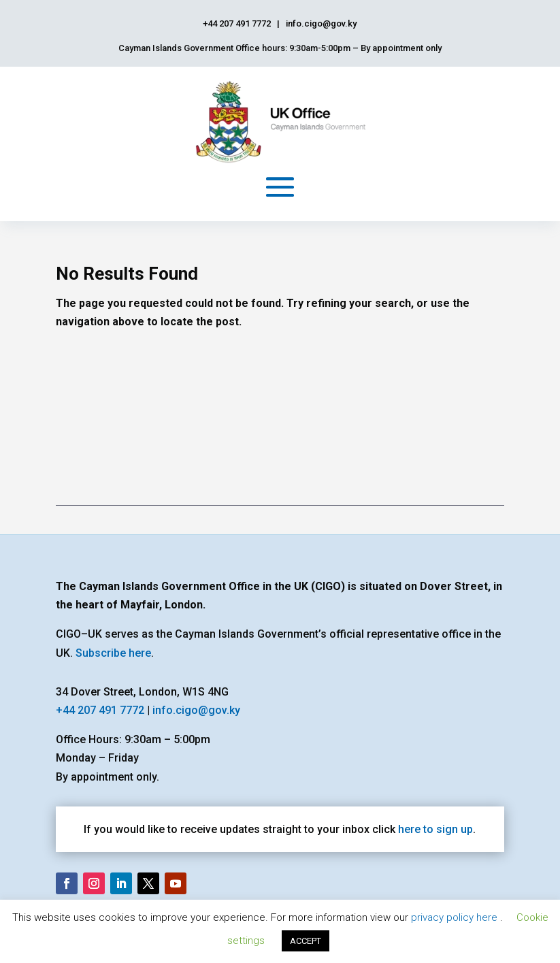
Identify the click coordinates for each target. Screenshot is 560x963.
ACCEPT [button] (306, 941)
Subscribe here (113, 653)
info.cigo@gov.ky (196, 710)
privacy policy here (456, 917)
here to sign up (435, 829)
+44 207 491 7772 (100, 710)
